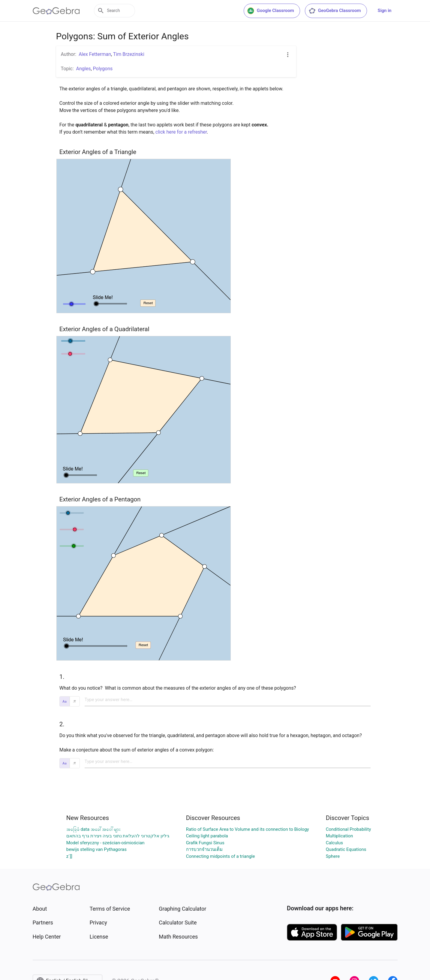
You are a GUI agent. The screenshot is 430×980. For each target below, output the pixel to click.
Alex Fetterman (95, 54)
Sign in (385, 11)
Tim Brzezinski (129, 54)
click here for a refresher (181, 132)
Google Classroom (271, 11)
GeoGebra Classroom (335, 11)
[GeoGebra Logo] (56, 11)
